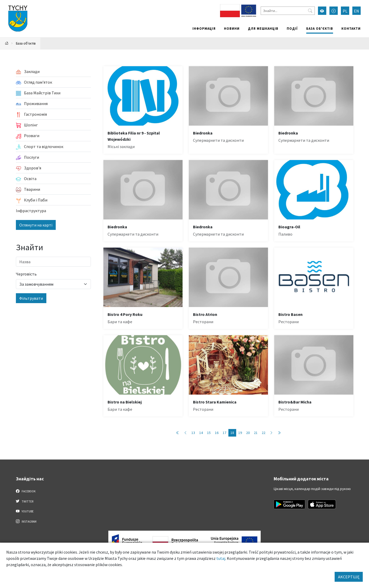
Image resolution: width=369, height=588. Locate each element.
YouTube (25, 511)
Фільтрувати (31, 298)
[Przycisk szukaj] (310, 11)
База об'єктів (320, 28)
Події (292, 28)
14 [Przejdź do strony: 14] (201, 433)
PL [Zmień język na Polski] (345, 11)
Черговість (26, 274)
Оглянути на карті (36, 225)
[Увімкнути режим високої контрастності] (322, 11)
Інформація (204, 28)
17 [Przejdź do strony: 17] (224, 433)
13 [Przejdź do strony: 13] (193, 433)
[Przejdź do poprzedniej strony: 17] (185, 433)
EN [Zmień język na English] (357, 11)
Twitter (25, 501)
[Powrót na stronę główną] (7, 43)
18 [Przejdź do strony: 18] (232, 433)
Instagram (26, 521)
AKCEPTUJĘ (349, 577)
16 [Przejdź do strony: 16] (217, 433)
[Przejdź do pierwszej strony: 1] (178, 433)
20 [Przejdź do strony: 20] (248, 433)
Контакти (351, 28)
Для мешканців (263, 28)
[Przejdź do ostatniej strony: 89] (279, 433)
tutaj (221, 558)
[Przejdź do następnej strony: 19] (271, 433)
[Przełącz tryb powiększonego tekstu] (334, 11)
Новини (232, 28)
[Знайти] (288, 11)
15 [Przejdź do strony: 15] (209, 433)
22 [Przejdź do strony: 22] (264, 433)
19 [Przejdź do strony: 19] (240, 433)
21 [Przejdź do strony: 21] (256, 433)
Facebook (26, 491)
